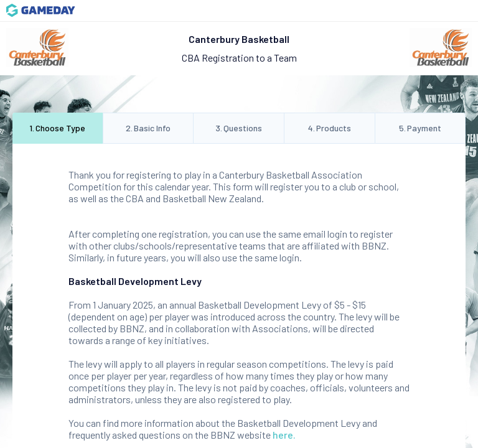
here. (284, 435)
